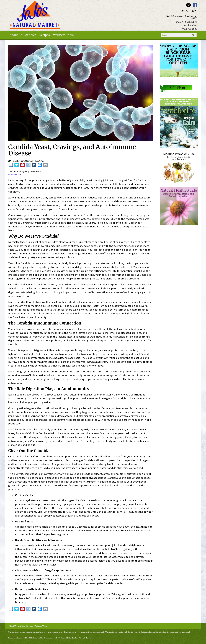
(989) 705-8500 (190, 29)
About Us (16, 35)
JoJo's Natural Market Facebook (195, 5)
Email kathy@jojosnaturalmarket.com (188, 5)
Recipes (44, 35)
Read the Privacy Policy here (82, 638)
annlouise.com (15, 175)
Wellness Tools (63, 35)
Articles (31, 35)
